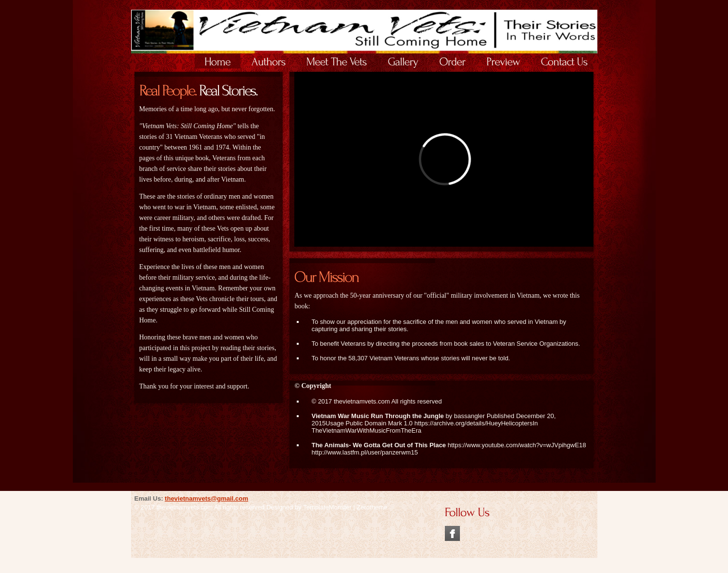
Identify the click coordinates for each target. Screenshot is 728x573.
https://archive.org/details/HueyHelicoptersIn (476, 423)
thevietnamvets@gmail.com (206, 498)
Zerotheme (372, 507)
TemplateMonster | (330, 507)
